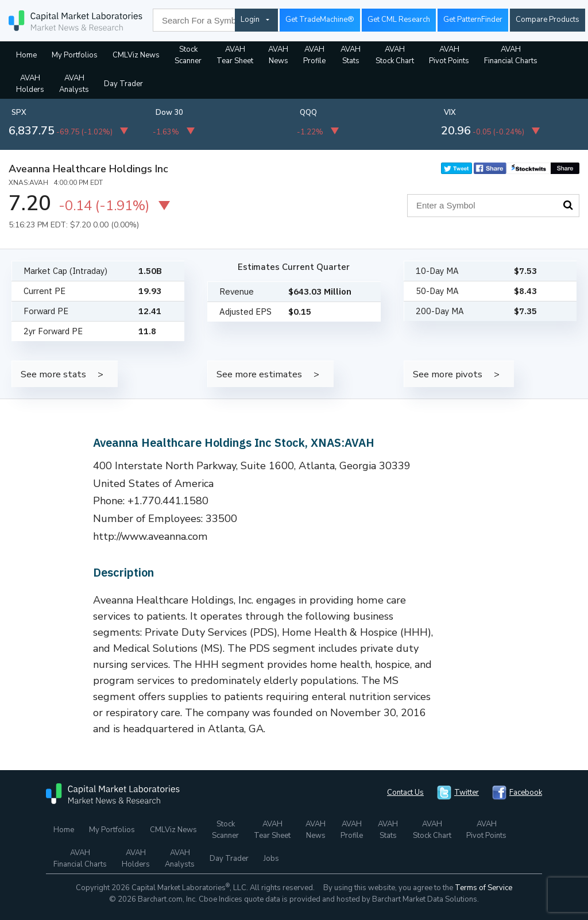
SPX (19, 113)
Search (568, 205)
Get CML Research (399, 20)
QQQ (308, 113)
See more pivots (448, 374)
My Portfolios (75, 55)
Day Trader (123, 84)
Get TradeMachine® (320, 20)
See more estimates (259, 374)
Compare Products (548, 20)
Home (26, 55)
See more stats (53, 374)
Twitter (467, 793)
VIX (450, 113)
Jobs (271, 859)
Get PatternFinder (473, 20)
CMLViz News (136, 55)
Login (250, 20)
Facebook (526, 793)
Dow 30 (169, 113)
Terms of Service (483, 888)
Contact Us (405, 793)
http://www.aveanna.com (150, 536)
